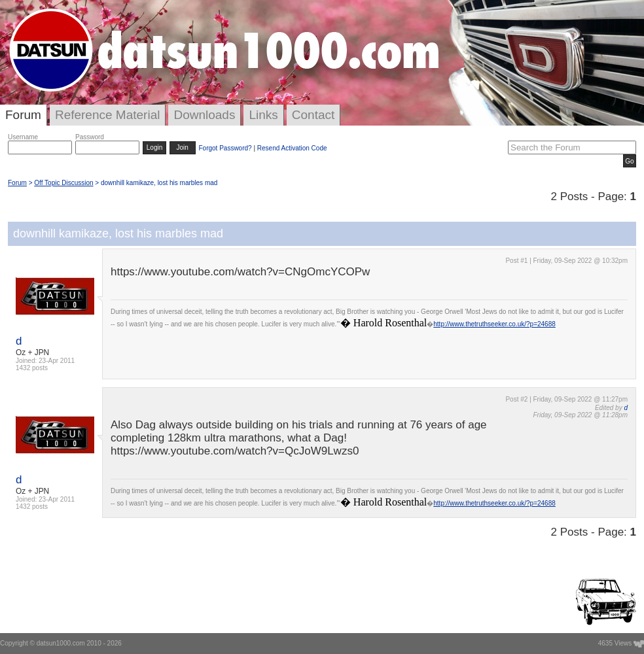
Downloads (204, 115)
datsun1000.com (61, 643)
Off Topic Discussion (63, 183)
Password (90, 137)
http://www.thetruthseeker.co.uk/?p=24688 (494, 324)
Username (23, 137)
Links (263, 115)
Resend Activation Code (292, 148)
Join (183, 147)
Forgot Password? (225, 148)
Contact (313, 115)
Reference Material (108, 115)
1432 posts (32, 368)
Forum (23, 115)
